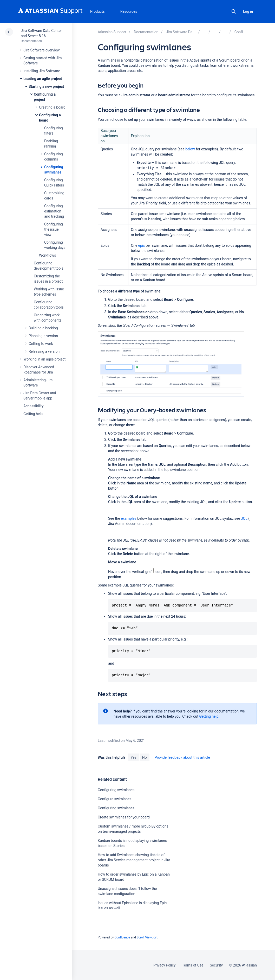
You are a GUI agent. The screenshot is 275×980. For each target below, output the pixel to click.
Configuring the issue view (54, 229)
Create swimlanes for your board (124, 817)
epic (142, 245)
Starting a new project (46, 86)
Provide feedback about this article (182, 757)
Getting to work (41, 344)
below (190, 149)
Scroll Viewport (147, 937)
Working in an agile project (44, 359)
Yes (133, 757)
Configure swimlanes (115, 799)
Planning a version (43, 336)
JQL (244, 518)
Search (234, 11)
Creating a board (52, 107)
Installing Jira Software (42, 71)
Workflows (47, 255)
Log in (248, 11)
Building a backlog (43, 328)
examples (129, 518)
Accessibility (33, 406)
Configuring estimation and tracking (54, 211)
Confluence (122, 937)
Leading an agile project (43, 79)
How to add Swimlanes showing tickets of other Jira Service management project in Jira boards (134, 860)
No (145, 757)
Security (216, 965)
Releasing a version (44, 351)
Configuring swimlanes (116, 790)
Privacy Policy (164, 965)
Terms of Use (193, 965)
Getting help (33, 414)
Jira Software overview (42, 50)
